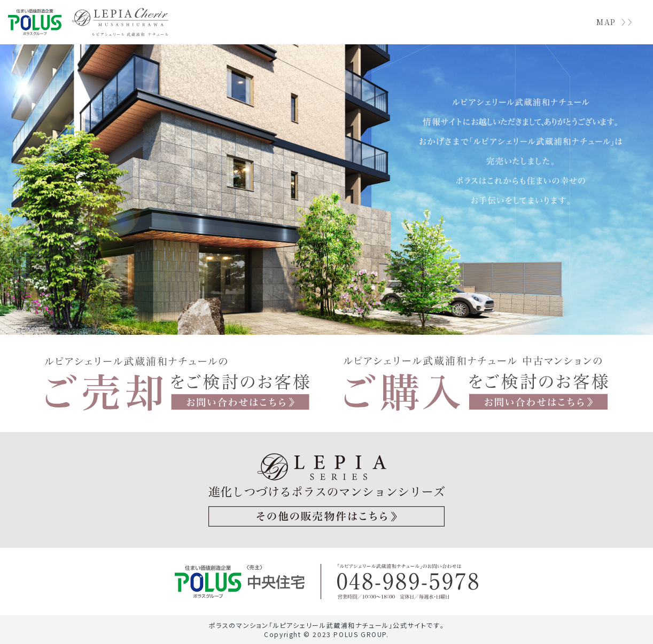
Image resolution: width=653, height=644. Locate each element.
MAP (606, 22)
